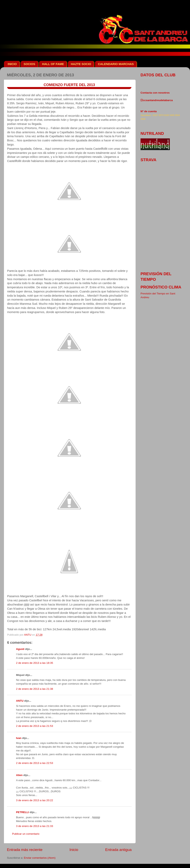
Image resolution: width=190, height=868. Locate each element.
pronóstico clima (161, 287)
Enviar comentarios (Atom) (40, 858)
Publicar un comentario (26, 834)
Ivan (19, 738)
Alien (19, 775)
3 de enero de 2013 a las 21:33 (35, 826)
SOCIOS (29, 64)
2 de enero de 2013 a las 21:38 (35, 689)
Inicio (74, 850)
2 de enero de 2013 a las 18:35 (35, 663)
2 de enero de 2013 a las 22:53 (35, 763)
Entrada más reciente (25, 850)
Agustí (20, 649)
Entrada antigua (118, 850)
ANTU (20, 701)
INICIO (12, 64)
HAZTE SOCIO (81, 64)
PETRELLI (22, 812)
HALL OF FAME (53, 64)
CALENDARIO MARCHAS (116, 64)
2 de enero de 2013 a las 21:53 (35, 726)
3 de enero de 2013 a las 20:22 (35, 800)
